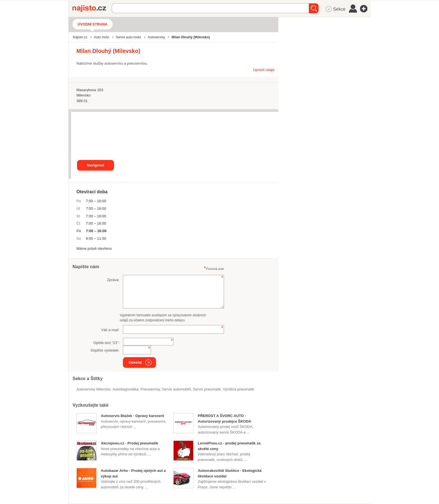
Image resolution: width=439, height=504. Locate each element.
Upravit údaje (264, 70)
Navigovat (95, 165)
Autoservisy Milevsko (93, 389)
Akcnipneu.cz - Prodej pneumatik (129, 443)
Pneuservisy (150, 389)
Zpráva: (113, 280)
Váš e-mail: (110, 330)
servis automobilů (177, 389)
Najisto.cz (92, 8)
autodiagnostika (126, 389)
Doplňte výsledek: (105, 350)
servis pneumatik (207, 389)
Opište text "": (106, 343)
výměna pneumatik (238, 389)
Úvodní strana (93, 24)
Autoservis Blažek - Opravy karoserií (132, 416)
